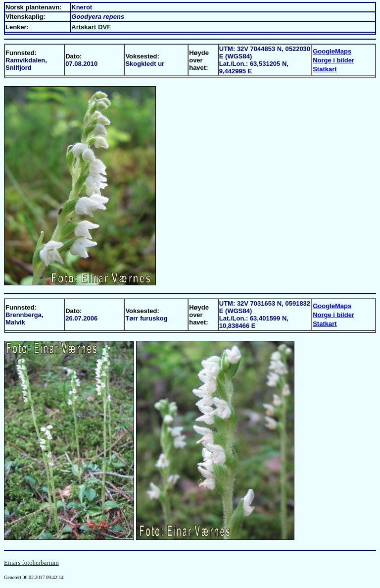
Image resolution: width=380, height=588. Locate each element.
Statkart (325, 69)
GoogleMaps (332, 51)
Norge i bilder (333, 60)
